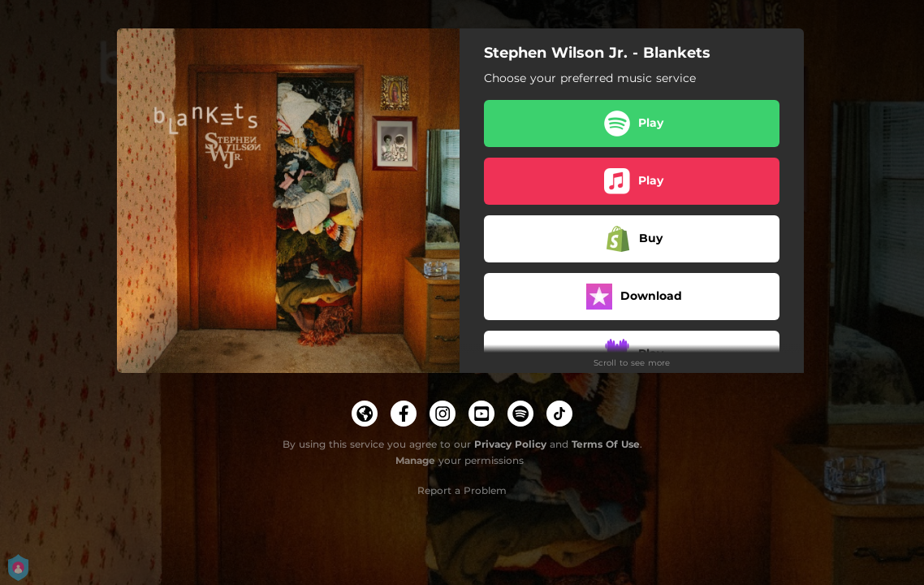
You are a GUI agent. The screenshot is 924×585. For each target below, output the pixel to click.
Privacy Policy (510, 444)
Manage (415, 460)
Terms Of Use (606, 444)
